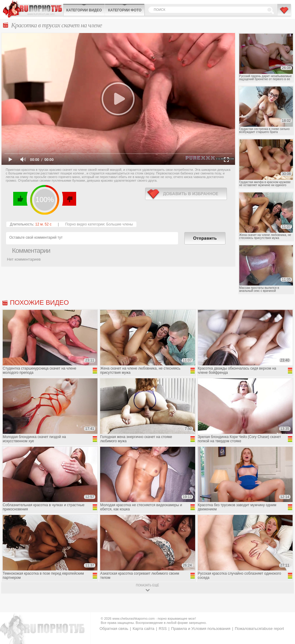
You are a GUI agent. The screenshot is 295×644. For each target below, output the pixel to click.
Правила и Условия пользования (201, 629)
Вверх (283, 604)
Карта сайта (143, 629)
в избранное (186, 194)
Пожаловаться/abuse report (259, 629)
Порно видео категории (85, 224)
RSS (163, 629)
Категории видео (84, 10)
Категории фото (125, 10)
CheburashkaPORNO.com (33, 9)
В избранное (285, 13)
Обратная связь (114, 629)
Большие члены (119, 224)
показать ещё (147, 585)
